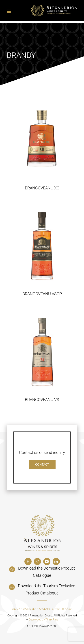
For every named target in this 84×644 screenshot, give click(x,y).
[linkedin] (56, 562)
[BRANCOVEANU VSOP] (42, 245)
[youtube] (47, 562)
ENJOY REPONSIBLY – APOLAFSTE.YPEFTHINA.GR (42, 609)
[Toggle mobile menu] (9, 11)
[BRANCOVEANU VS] (42, 351)
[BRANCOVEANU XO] (42, 139)
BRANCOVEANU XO (42, 188)
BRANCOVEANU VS (42, 400)
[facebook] (28, 562)
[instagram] (37, 562)
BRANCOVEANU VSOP (42, 294)
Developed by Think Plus (43, 620)
